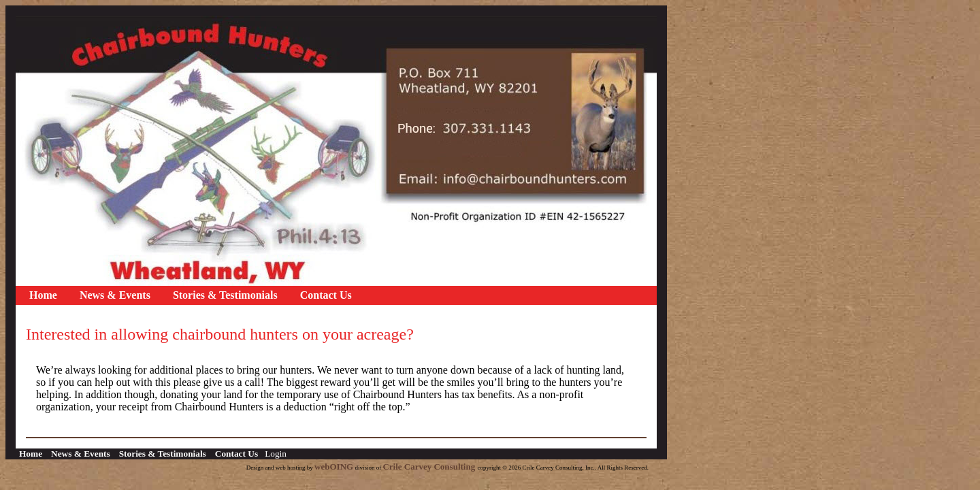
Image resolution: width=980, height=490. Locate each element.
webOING (334, 467)
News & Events (115, 295)
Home (43, 295)
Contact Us (326, 295)
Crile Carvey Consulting (430, 467)
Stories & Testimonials (225, 295)
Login (276, 454)
